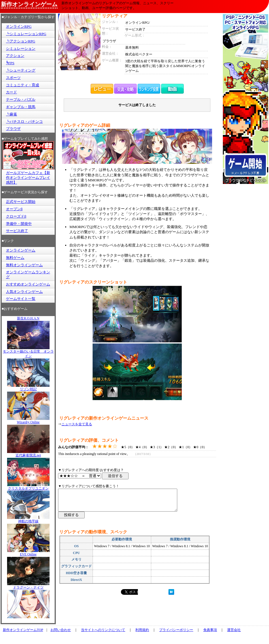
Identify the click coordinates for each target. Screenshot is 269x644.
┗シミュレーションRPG (26, 34)
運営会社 (234, 630)
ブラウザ (13, 129)
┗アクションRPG (21, 41)
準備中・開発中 (19, 224)
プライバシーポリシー (176, 630)
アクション (15, 56)
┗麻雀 (11, 114)
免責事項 (210, 630)
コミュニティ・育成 (23, 85)
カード (11, 92)
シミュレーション (21, 49)
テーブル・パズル (21, 99)
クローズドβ (16, 216)
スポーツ (13, 78)
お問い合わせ (61, 630)
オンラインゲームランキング (28, 274)
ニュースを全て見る (77, 424)
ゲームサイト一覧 (21, 299)
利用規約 (142, 630)
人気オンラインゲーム (24, 292)
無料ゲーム (15, 258)
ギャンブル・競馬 (21, 107)
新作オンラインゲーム (29, 4)
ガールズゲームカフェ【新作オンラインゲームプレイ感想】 (28, 178)
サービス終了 (17, 231)
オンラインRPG (19, 26)
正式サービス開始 (21, 202)
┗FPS (10, 63)
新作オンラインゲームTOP (23, 630)
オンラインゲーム (21, 250)
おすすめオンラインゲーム (28, 284)
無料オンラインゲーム (24, 265)
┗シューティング (21, 70)
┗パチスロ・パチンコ (24, 122)
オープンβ (14, 209)
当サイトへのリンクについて (103, 630)
